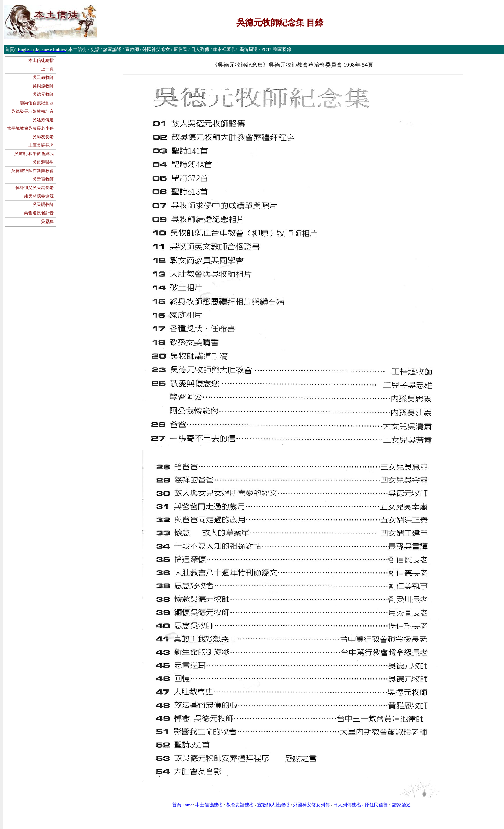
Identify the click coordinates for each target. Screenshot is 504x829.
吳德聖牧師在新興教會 (33, 171)
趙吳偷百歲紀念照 (37, 103)
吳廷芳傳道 (43, 120)
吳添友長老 (43, 137)
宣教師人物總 (271, 805)
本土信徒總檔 (41, 60)
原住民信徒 (376, 805)
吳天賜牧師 (43, 205)
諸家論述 (402, 805)
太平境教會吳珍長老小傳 (30, 128)
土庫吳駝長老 (41, 145)
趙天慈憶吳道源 (39, 196)
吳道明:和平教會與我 (34, 154)
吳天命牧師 (43, 77)
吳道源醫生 (43, 162)
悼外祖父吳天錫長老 (35, 188)
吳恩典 (47, 222)
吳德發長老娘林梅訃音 (33, 111)
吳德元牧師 (43, 94)
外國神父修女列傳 (311, 805)
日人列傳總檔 (347, 805)
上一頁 (47, 69)
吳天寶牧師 (43, 179)
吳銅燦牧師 (43, 86)
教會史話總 (238, 805)
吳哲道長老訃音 (39, 213)
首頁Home (182, 805)
